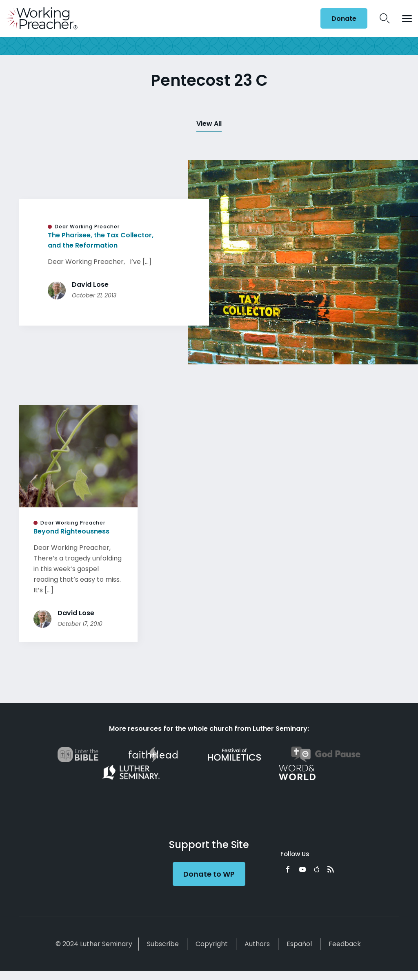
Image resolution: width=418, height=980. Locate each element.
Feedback (345, 944)
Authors (257, 944)
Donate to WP (209, 874)
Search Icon (385, 18)
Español (299, 944)
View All (209, 124)
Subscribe (163, 944)
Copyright (212, 944)
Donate (344, 19)
